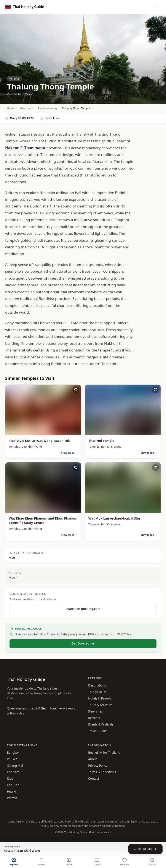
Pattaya (12, 798)
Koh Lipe (13, 785)
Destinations (97, 686)
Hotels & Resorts (100, 699)
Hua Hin (13, 792)
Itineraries (95, 712)
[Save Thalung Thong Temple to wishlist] (161, 19)
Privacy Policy (98, 766)
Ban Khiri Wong (20, 94)
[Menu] (156, 7)
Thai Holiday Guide (26, 680)
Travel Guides (98, 731)
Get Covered (83, 644)
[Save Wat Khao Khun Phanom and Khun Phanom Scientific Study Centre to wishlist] (76, 468)
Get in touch (50, 708)
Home (11, 108)
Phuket (12, 759)
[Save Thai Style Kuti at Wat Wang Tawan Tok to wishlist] (76, 390)
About (93, 759)
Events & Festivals (101, 725)
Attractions (26, 108)
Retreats (94, 718)
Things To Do (97, 692)
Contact (94, 779)
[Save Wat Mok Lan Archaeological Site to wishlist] (155, 468)
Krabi (11, 779)
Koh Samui (14, 772)
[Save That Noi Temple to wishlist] (155, 390)
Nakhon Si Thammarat (25, 148)
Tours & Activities (100, 705)
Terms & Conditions (102, 772)
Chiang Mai (15, 766)
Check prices (145, 849)
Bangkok (13, 753)
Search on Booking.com (83, 609)
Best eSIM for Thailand (104, 753)
